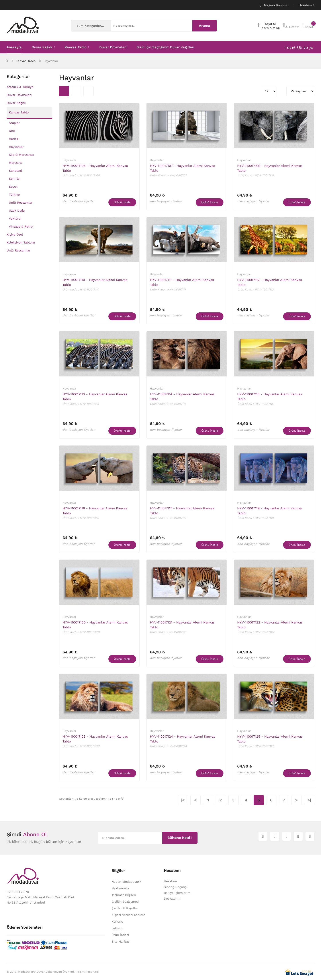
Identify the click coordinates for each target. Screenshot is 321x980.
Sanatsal (15, 171)
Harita (14, 139)
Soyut (13, 187)
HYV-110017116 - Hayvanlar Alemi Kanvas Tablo (95, 511)
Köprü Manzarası (22, 155)
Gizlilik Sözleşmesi (125, 902)
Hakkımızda (120, 888)
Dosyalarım (172, 898)
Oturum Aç (272, 28)
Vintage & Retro (21, 226)
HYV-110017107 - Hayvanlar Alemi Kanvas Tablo (182, 168)
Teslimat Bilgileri (124, 895)
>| (309, 800)
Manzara (15, 163)
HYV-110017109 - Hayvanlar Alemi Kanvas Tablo (270, 168)
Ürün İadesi (120, 935)
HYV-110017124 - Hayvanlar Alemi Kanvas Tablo (183, 739)
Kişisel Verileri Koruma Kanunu (128, 918)
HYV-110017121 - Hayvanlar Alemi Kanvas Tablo (182, 625)
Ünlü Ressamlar (21, 203)
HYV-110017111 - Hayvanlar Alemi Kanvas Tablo (182, 282)
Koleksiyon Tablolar (21, 242)
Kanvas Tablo (26, 61)
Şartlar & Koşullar (125, 908)
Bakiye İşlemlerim (177, 893)
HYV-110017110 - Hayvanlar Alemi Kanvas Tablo (95, 282)
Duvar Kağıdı (16, 103)
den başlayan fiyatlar (79, 201)
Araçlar (14, 123)
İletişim (117, 928)
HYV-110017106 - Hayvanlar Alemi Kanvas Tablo (95, 168)
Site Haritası (121, 941)
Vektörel (15, 218)
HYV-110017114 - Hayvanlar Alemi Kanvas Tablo (182, 397)
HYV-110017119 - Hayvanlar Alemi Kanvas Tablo (270, 511)
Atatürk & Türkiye (20, 87)
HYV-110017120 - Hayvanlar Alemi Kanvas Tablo (95, 625)
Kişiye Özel (15, 234)
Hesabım (170, 881)
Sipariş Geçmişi (176, 887)
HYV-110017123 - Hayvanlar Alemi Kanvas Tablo (95, 739)
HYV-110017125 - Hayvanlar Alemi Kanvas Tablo (270, 739)
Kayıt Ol (271, 24)
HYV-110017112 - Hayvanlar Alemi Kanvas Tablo (270, 282)
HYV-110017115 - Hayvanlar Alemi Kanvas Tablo (270, 397)
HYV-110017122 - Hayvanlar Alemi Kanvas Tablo (270, 625)
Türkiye (14, 195)
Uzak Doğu (17, 210)
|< (183, 800)
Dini (12, 131)
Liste (88, 91)
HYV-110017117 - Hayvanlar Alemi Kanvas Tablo (182, 511)
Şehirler (15, 179)
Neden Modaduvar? (126, 882)
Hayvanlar (51, 61)
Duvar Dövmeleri (19, 95)
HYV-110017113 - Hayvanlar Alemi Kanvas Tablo (95, 397)
